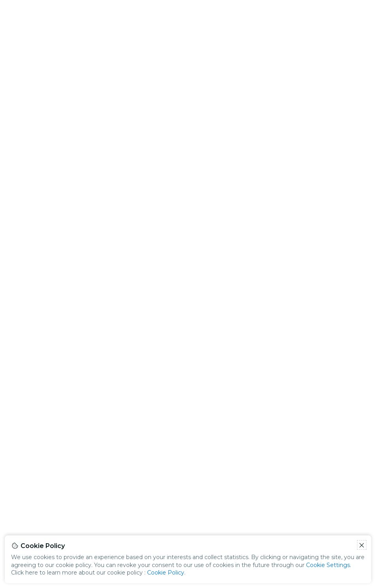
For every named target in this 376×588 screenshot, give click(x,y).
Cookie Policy (166, 573)
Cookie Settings (328, 565)
